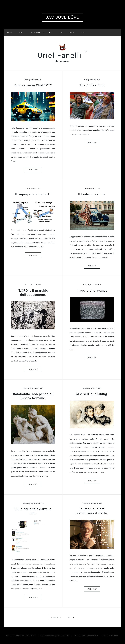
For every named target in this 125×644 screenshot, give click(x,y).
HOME (10, 32)
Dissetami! (35, 32)
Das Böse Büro (62, 17)
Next (70, 617)
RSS (83, 32)
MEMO (72, 32)
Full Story (33, 170)
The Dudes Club (92, 85)
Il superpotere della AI (33, 194)
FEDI (60, 32)
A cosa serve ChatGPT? (33, 85)
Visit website (64, 61)
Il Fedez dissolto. (92, 194)
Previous (57, 617)
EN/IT (21, 32)
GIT (50, 32)
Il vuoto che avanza (92, 290)
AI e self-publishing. (92, 394)
